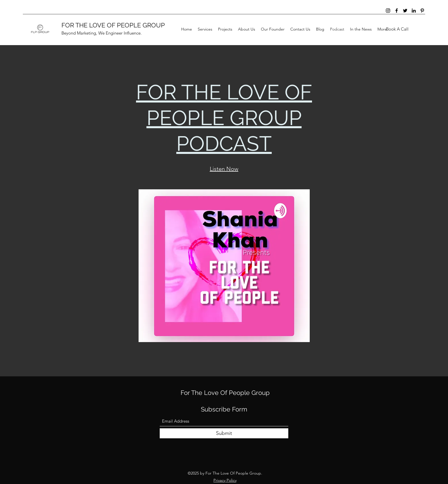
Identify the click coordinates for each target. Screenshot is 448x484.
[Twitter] (405, 11)
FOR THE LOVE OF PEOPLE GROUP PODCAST (224, 118)
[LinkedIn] (414, 11)
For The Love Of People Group (225, 393)
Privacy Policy (225, 480)
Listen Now (224, 169)
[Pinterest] (422, 11)
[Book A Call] (397, 29)
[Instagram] (388, 11)
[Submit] (224, 433)
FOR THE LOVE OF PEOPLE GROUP (113, 25)
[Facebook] (397, 11)
